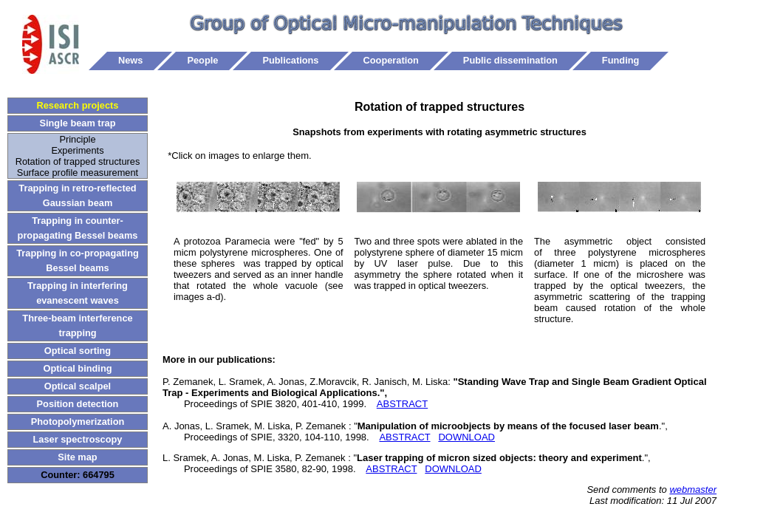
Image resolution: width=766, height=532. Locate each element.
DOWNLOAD (466, 437)
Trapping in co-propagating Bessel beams (78, 260)
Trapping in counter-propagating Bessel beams (78, 228)
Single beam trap (77, 123)
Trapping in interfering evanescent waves (78, 293)
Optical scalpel (78, 386)
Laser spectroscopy (78, 439)
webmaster (693, 490)
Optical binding (77, 368)
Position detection (78, 404)
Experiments (77, 150)
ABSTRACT (402, 404)
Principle (77, 139)
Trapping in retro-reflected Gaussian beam (77, 195)
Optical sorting (78, 351)
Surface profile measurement (78, 173)
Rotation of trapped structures (78, 161)
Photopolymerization (78, 422)
